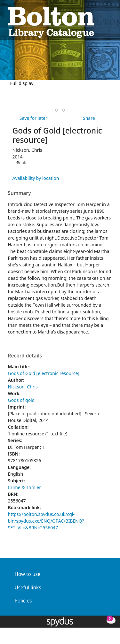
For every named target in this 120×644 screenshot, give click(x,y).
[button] (101, 22)
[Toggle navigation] (109, 22)
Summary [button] (20, 193)
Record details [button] (25, 356)
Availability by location (36, 178)
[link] (56, 110)
